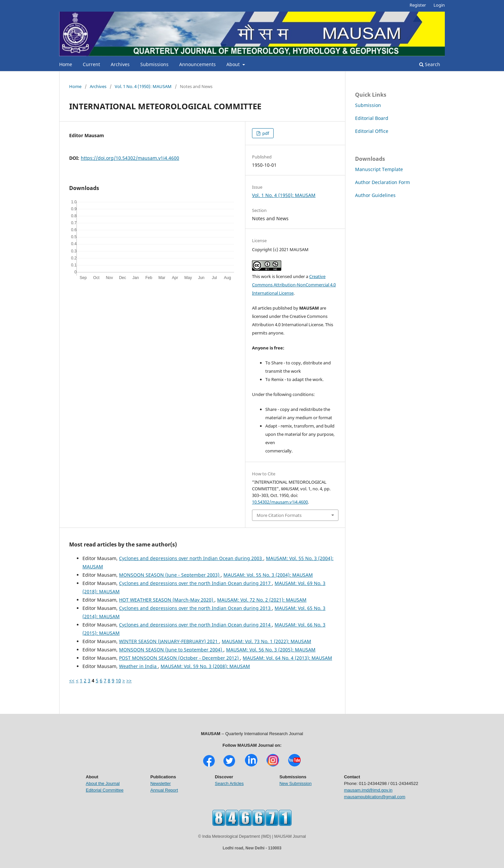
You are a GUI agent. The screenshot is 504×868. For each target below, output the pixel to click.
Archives (120, 64)
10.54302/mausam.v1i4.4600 (280, 502)
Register (418, 5)
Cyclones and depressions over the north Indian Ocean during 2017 (195, 583)
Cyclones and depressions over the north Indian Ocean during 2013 (195, 608)
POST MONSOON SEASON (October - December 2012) (180, 658)
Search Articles (229, 783)
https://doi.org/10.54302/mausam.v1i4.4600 (130, 158)
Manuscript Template (379, 169)
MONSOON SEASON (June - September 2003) (170, 575)
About (234, 64)
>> (129, 680)
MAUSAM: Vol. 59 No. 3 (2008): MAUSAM (205, 666)
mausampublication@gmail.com (375, 797)
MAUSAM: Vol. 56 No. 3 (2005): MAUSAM (271, 650)
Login (439, 5)
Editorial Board (372, 118)
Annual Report (164, 790)
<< (72, 680)
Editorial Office (372, 131)
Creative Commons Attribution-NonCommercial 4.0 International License (294, 285)
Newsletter (160, 783)
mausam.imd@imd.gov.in (368, 790)
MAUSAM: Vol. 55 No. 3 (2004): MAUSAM (268, 575)
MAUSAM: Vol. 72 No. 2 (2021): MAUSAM (262, 600)
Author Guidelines (375, 195)
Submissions (154, 64)
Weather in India (138, 666)
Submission (368, 105)
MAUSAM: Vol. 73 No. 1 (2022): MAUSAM (266, 641)
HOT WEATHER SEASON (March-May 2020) (167, 600)
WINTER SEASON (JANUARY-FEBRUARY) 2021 (169, 641)
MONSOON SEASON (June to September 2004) (171, 650)
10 (118, 680)
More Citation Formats (279, 515)
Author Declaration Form (382, 182)
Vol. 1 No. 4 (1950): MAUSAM (143, 86)
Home (66, 64)
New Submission (295, 783)
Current (91, 64)
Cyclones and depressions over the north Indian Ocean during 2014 (195, 625)
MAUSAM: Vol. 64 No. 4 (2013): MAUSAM (287, 658)
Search (430, 64)
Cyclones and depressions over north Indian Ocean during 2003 (191, 558)
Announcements (197, 64)
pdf (265, 133)
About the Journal (103, 783)
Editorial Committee (105, 790)
